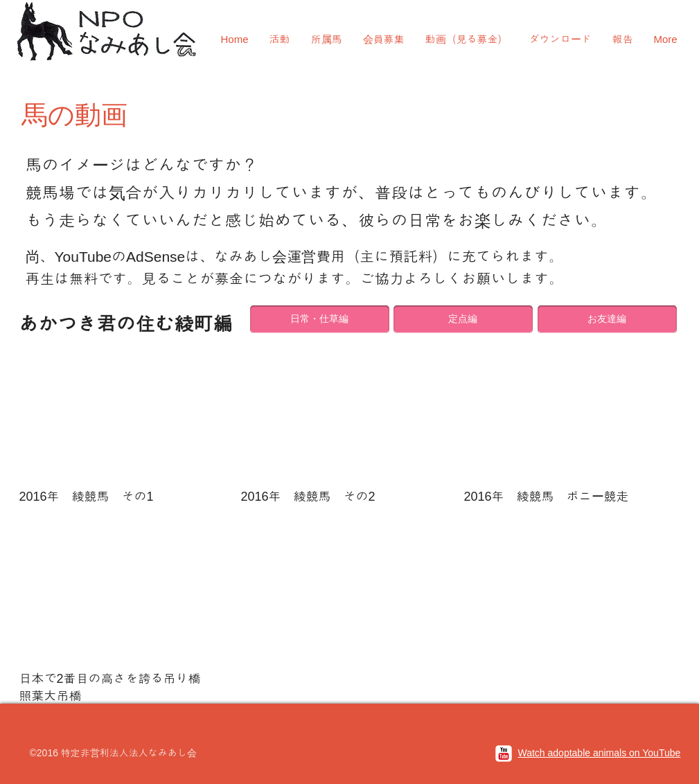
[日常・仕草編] (320, 319)
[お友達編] (607, 319)
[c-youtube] (504, 754)
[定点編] (463, 319)
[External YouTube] (127, 413)
